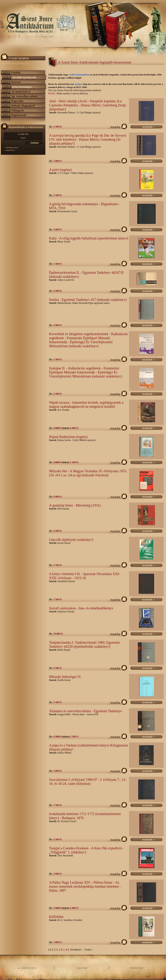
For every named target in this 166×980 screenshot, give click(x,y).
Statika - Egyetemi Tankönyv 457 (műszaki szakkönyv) (88, 300)
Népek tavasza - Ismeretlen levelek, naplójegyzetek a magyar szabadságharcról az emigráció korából (86, 404)
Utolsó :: (89, 950)
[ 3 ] (62, 950)
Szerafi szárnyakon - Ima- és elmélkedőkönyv (81, 608)
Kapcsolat (17, 101)
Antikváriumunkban (79, 75)
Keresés (16, 82)
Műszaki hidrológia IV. (65, 677)
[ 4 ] (67, 950)
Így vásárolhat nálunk (25, 96)
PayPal (52, 93)
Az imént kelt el (21, 92)
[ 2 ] (56, 950)
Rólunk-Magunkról (23, 106)
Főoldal (16, 73)
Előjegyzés (18, 110)
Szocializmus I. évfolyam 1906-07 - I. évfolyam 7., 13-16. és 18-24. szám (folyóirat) (88, 782)
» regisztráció (10, 150)
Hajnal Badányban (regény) (68, 437)
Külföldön (56, 917)
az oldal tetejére (27, 968)
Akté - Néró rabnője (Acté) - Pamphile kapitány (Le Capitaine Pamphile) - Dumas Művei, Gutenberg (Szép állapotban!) (87, 105)
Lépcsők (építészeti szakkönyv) (71, 540)
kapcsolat (82, 968)
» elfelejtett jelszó (11, 147)
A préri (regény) (60, 170)
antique (78, 84)
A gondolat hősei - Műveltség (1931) (75, 505)
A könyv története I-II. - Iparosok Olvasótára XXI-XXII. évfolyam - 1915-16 (84, 576)
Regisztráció (19, 115)
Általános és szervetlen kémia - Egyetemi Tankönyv (85, 711)
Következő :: (77, 950)
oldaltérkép (136, 968)
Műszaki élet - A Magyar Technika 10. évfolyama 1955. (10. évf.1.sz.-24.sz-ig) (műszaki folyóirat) (88, 473)
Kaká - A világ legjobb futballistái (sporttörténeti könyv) (89, 238)
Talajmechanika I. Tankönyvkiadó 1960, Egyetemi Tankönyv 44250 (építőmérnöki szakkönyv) (84, 644)
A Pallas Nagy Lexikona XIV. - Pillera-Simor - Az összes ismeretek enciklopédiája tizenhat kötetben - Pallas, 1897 (85, 886)
